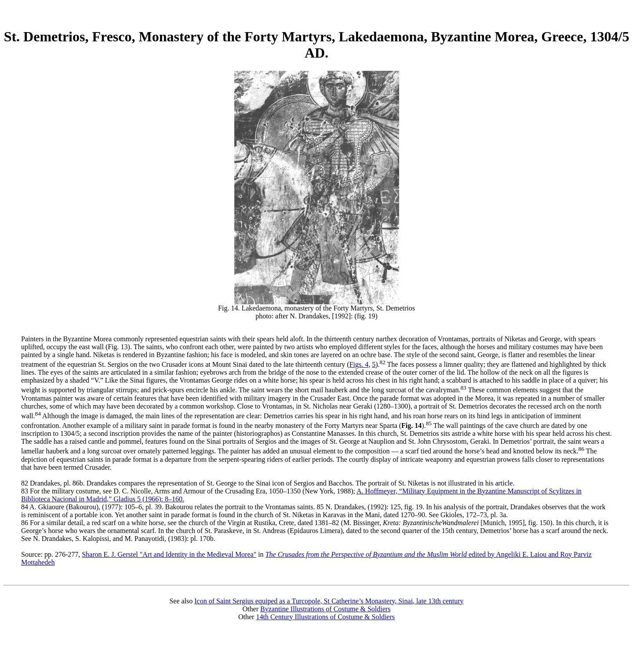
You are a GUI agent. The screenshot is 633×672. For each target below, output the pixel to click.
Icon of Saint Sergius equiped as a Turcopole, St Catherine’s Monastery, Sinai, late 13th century (329, 601)
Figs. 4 (359, 364)
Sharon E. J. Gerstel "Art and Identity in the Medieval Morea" (169, 554)
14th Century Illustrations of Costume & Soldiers (325, 617)
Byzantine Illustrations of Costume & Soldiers (325, 609)
